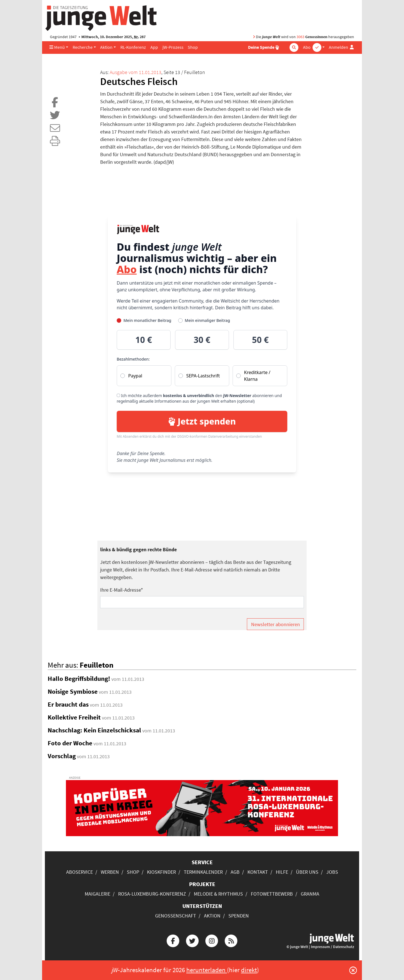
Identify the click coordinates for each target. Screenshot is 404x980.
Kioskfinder (161, 872)
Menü (57, 47)
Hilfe (282, 872)
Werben (110, 872)
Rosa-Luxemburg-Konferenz (152, 894)
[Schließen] (353, 970)
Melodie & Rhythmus (218, 894)
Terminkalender (203, 872)
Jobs (332, 872)
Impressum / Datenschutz (332, 947)
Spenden (239, 916)
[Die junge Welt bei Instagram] (212, 940)
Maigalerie (97, 894)
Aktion (106, 47)
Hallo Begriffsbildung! (79, 679)
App (154, 47)
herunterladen (207, 970)
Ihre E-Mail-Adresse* (122, 590)
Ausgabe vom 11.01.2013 (136, 72)
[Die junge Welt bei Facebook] (173, 940)
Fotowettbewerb (272, 894)
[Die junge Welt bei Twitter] (192, 940)
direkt (249, 970)
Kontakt (258, 872)
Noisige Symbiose (73, 691)
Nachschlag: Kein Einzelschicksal (94, 730)
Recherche (83, 47)
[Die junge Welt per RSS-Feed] (231, 940)
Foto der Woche (70, 743)
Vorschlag (62, 756)
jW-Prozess (173, 47)
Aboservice (80, 872)
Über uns (307, 872)
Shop (193, 47)
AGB (235, 872)
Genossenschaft (176, 916)
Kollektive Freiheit (74, 717)
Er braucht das (68, 704)
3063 (300, 37)
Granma (310, 894)
